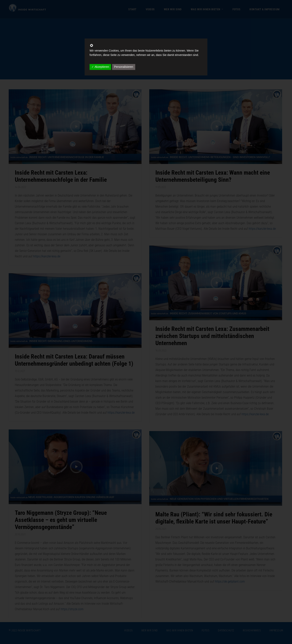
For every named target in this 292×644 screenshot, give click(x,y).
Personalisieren (124, 67)
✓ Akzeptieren (100, 67)
